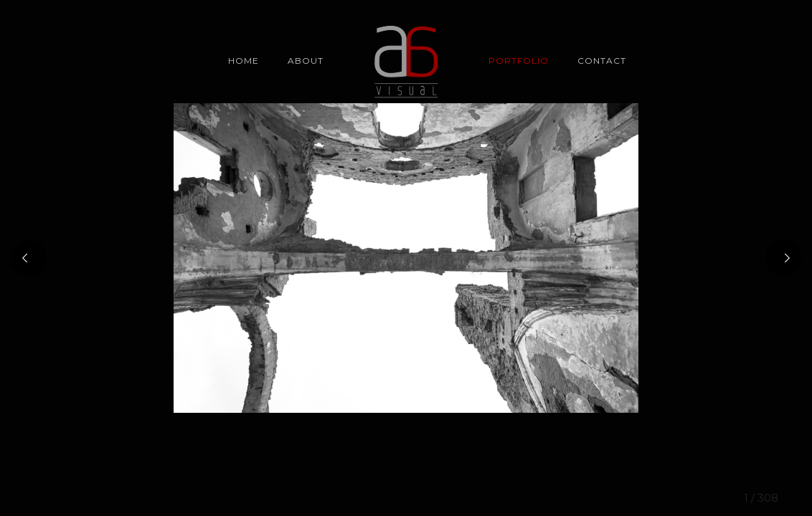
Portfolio (519, 61)
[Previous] (29, 258)
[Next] (783, 258)
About (306, 61)
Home (244, 61)
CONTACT (602, 61)
